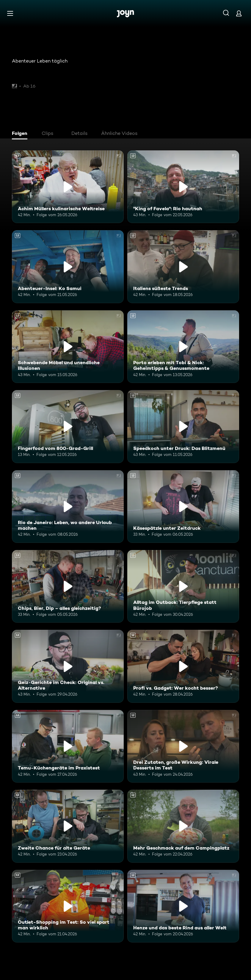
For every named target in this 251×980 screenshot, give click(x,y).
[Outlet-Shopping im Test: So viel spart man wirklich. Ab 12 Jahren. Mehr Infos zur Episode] (68, 906)
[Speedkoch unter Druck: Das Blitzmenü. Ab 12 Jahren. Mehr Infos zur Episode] (183, 426)
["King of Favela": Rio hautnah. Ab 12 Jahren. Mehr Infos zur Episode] (183, 187)
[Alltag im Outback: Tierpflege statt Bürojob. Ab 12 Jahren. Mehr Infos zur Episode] (183, 586)
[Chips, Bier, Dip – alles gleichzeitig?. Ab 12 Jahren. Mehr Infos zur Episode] (68, 586)
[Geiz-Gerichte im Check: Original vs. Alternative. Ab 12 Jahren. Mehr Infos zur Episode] (68, 666)
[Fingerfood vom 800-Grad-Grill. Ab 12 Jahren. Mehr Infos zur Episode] (68, 426)
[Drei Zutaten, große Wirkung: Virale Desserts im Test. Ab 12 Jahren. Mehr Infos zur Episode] (183, 746)
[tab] (21, 134)
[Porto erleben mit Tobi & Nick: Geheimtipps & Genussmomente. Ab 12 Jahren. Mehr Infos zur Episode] (183, 347)
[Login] (239, 13)
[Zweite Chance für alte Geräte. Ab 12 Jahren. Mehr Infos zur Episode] (68, 826)
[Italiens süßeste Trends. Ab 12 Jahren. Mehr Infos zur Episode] (183, 267)
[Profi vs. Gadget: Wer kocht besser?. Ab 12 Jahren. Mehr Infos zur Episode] (183, 666)
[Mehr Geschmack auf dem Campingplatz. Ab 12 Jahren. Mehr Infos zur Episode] (183, 826)
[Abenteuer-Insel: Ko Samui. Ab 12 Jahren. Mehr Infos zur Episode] (68, 267)
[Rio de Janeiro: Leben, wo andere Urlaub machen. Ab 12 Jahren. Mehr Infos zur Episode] (68, 507)
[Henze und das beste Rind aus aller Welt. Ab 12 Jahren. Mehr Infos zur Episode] (183, 906)
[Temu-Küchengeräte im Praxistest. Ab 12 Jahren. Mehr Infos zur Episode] (68, 746)
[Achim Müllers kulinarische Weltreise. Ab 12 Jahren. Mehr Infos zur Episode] (68, 187)
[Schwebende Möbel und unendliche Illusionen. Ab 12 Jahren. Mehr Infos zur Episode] (68, 347)
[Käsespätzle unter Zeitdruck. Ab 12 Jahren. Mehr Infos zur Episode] (183, 507)
